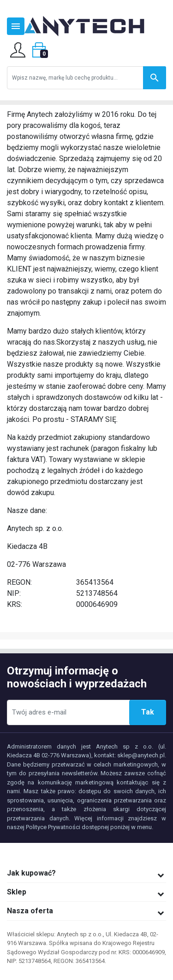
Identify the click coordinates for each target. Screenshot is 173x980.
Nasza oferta (30, 911)
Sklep (17, 892)
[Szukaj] (86, 78)
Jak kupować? (31, 873)
